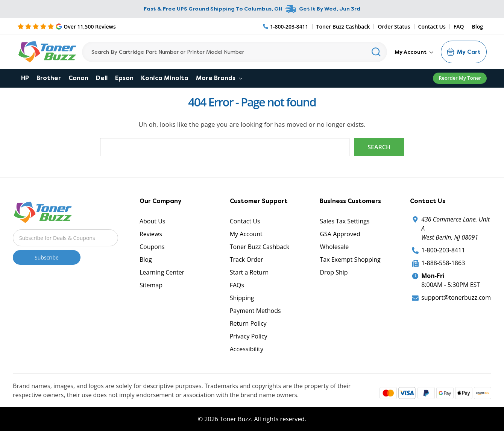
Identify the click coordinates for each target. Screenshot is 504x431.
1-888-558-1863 (443, 263)
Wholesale (334, 247)
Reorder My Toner (460, 78)
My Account (414, 52)
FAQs (237, 285)
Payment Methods (255, 311)
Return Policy (248, 323)
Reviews (151, 234)
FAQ (459, 27)
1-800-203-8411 (443, 250)
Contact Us (432, 27)
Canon (78, 78)
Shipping (242, 298)
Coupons (152, 247)
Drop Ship (334, 272)
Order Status (394, 27)
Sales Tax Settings (345, 221)
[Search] (235, 52)
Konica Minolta (165, 78)
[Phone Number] (286, 27)
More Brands (219, 78)
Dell (102, 78)
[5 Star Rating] (67, 26)
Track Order (247, 260)
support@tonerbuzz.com (456, 297)
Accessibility (247, 349)
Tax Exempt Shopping (350, 260)
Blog (477, 27)
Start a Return (249, 272)
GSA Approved (340, 234)
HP (25, 78)
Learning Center (162, 272)
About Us (153, 221)
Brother (49, 78)
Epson (124, 78)
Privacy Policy (249, 336)
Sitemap (151, 285)
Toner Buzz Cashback (343, 27)
